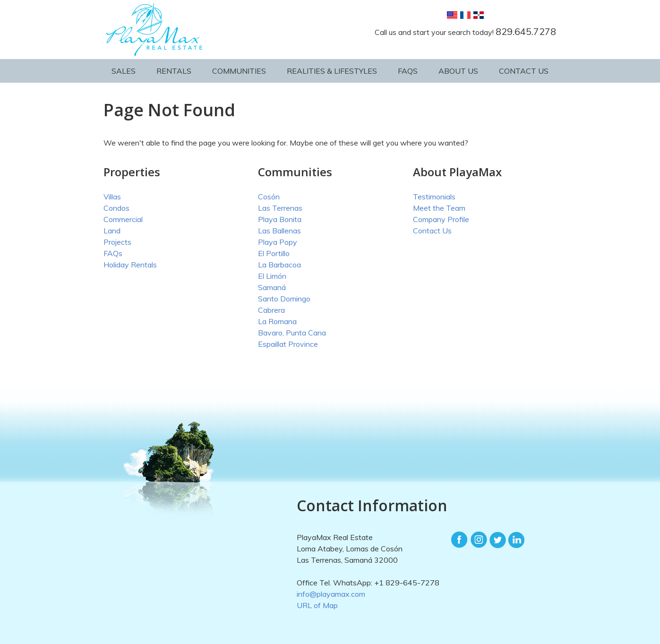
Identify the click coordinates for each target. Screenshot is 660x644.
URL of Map (317, 605)
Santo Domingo (284, 299)
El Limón (272, 276)
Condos (116, 208)
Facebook (460, 540)
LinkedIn (516, 540)
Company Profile (441, 219)
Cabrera (271, 310)
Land (112, 231)
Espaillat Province (288, 344)
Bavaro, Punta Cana (292, 333)
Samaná (272, 287)
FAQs (408, 71)
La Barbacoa (279, 265)
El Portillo (274, 253)
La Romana (277, 321)
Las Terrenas (280, 208)
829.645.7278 (526, 31)
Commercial (123, 219)
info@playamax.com (331, 594)
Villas (112, 197)
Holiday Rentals (130, 265)
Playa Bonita (280, 219)
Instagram (479, 540)
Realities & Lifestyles (332, 71)
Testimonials (434, 197)
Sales (124, 71)
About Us (458, 71)
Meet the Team (439, 208)
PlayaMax (156, 30)
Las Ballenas (279, 231)
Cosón (269, 197)
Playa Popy (278, 242)
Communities (239, 71)
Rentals (174, 71)
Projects (117, 242)
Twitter (497, 540)
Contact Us (524, 71)
